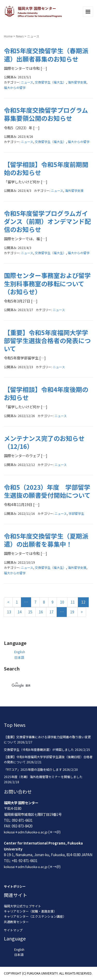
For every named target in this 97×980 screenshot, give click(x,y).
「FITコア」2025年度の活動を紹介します (33, 769)
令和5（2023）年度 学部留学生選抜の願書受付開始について (47, 491)
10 (62, 602)
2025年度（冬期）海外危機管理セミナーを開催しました (43, 777)
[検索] (42, 685)
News (20, 36)
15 (30, 612)
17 (51, 612)
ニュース (27, 82)
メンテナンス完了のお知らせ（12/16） (44, 442)
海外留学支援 (77, 82)
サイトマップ (13, 930)
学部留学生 (76, 513)
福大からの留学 (15, 88)
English (20, 652)
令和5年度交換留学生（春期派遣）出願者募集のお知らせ (46, 55)
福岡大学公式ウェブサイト (23, 906)
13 (9, 612)
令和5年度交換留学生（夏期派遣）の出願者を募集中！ (46, 540)
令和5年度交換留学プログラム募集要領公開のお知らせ (46, 114)
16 (41, 612)
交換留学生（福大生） (50, 82)
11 (73, 602)
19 (72, 612)
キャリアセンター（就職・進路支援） (30, 911)
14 (20, 612)
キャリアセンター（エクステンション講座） (35, 916)
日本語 (19, 657)
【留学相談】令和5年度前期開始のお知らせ (46, 168)
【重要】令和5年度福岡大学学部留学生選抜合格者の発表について (47, 340)
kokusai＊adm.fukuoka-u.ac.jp (26, 832)
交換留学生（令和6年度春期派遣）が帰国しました (39, 749)
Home (8, 36)
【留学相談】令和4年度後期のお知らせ (46, 393)
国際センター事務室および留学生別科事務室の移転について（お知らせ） (47, 283)
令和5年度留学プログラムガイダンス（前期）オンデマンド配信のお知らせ (47, 221)
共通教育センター (16, 922)
